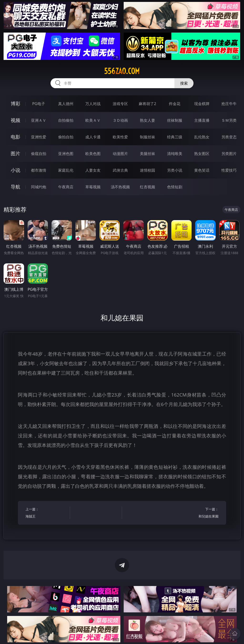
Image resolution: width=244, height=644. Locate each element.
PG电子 (38, 104)
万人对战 (93, 104)
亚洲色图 (66, 154)
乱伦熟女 (202, 137)
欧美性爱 (120, 137)
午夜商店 (66, 187)
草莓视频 (93, 187)
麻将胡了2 (147, 104)
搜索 (184, 83)
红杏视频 (147, 187)
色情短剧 (175, 187)
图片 (15, 153)
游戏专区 (120, 104)
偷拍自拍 (66, 137)
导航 (15, 187)
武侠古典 (120, 170)
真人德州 (66, 104)
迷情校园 (147, 170)
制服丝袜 (147, 137)
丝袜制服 (175, 120)
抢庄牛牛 (229, 104)
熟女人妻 (147, 120)
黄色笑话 (202, 170)
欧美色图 (93, 154)
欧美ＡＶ (93, 120)
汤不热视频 (120, 187)
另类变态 (229, 137)
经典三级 (175, 137)
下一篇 (197, 513)
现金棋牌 (202, 104)
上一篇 (47, 513)
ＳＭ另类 (229, 120)
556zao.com (122, 71)
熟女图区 (202, 154)
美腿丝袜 (147, 154)
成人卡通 (93, 137)
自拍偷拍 (66, 120)
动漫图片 (120, 154)
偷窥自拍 (39, 154)
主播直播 (202, 120)
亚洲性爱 (39, 137)
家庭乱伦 (66, 170)
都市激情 (39, 170)
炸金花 (175, 104)
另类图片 (229, 154)
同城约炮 (39, 187)
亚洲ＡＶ (39, 120)
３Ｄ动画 (120, 120)
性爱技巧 (229, 170)
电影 (15, 137)
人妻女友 (93, 170)
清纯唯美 (175, 154)
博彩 (15, 104)
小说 (15, 170)
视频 (15, 120)
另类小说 (175, 170)
